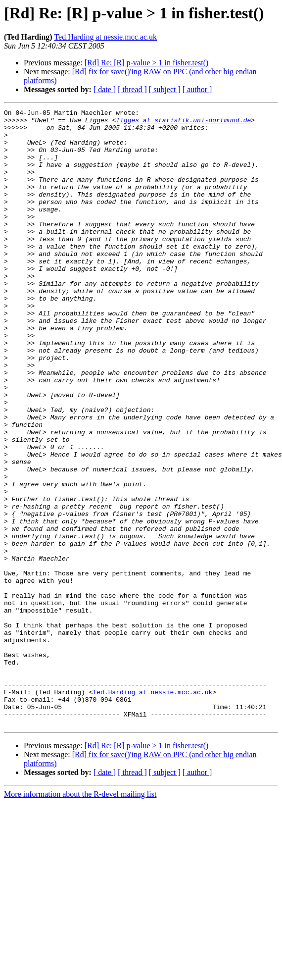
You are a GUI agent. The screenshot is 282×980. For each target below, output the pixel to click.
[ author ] (197, 89)
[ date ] (105, 89)
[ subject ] (165, 89)
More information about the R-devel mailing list (80, 917)
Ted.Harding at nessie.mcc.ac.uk (105, 37)
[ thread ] (132, 89)
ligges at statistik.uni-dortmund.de (183, 123)
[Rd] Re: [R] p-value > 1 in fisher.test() (147, 63)
